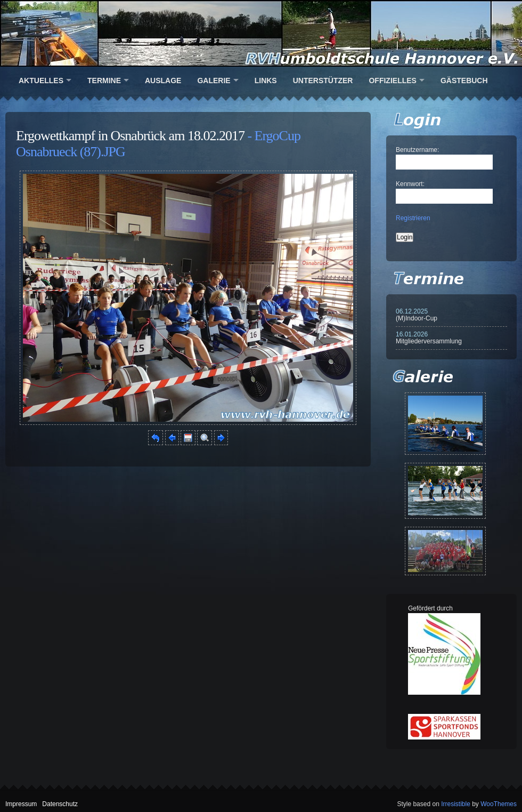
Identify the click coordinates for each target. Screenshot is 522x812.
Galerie (214, 81)
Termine (104, 81)
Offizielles (392, 81)
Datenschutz (60, 804)
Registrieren (413, 218)
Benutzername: (417, 150)
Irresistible (456, 804)
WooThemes (499, 804)
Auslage (163, 81)
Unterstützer (323, 81)
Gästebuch (464, 81)
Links (266, 81)
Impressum (21, 804)
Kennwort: (410, 184)
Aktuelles (41, 81)
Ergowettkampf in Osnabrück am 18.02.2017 (130, 136)
